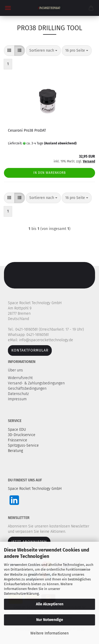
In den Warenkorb (49, 173)
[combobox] (43, 51)
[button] (9, 51)
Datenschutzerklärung (21, 594)
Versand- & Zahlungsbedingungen (37, 383)
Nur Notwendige (50, 620)
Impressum (17, 399)
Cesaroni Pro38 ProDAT (27, 130)
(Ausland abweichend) (60, 143)
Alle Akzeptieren (50, 604)
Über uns (15, 370)
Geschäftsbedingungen (28, 388)
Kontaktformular (30, 350)
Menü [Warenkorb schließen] (8, 8)
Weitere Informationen (49, 633)
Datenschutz (19, 394)
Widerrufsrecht (21, 378)
